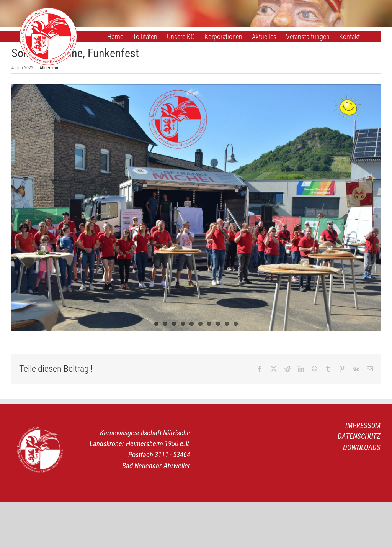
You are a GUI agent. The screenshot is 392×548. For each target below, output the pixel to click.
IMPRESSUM (363, 426)
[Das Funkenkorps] (196, 208)
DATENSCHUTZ (359, 436)
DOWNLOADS (362, 447)
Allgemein (49, 68)
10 (236, 324)
